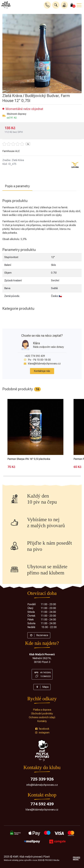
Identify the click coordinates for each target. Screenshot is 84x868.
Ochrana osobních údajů (42, 717)
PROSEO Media (52, 860)
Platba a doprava (42, 710)
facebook (42, 729)
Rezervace (39, 635)
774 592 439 (42, 804)
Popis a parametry (17, 186)
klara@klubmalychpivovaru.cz (44, 364)
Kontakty (42, 721)
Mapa (42, 687)
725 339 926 (42, 779)
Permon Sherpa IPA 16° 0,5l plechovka (29, 459)
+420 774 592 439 (35, 356)
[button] (56, 5)
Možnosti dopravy (17, 114)
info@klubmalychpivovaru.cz (42, 785)
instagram (42, 733)
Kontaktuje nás (42, 371)
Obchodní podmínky (42, 714)
